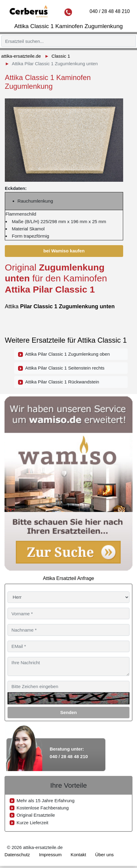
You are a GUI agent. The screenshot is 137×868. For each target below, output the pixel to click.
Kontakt (79, 855)
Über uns (104, 855)
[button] (118, 101)
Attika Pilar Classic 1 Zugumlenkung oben (64, 354)
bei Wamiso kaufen (64, 251)
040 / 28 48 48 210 (110, 11)
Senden (68, 712)
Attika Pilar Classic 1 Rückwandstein (59, 382)
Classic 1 (61, 56)
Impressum (50, 855)
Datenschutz (17, 855)
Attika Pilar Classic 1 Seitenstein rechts (61, 368)
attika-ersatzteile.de (21, 56)
